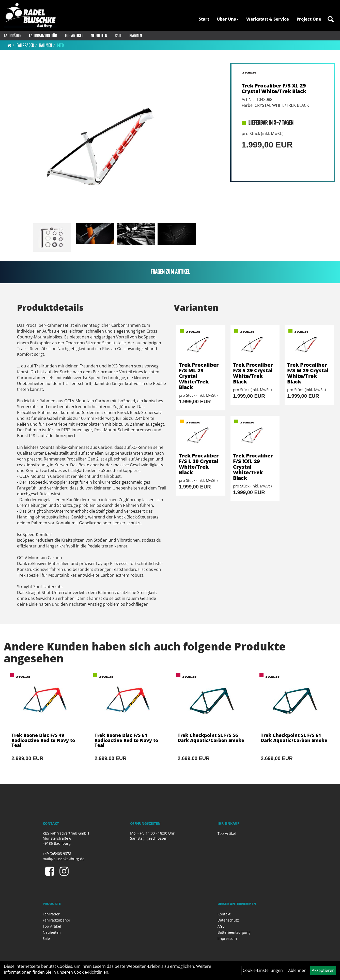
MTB (60, 45)
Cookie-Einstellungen (263, 970)
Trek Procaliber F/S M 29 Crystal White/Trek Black (308, 373)
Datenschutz (228, 920)
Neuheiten (99, 36)
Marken (136, 36)
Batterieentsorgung (234, 932)
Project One (309, 19)
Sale (118, 36)
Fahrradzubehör (43, 36)
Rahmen (46, 45)
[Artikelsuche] (331, 19)
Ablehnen (297, 970)
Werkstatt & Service (268, 19)
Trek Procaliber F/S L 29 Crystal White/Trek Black (199, 464)
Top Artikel (74, 36)
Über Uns (228, 19)
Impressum (227, 938)
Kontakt (224, 914)
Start (204, 19)
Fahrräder (13, 36)
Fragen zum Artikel (170, 272)
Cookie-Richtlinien (91, 972)
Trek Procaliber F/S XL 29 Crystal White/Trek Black (274, 88)
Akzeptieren (323, 970)
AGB (221, 926)
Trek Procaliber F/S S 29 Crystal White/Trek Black (253, 373)
